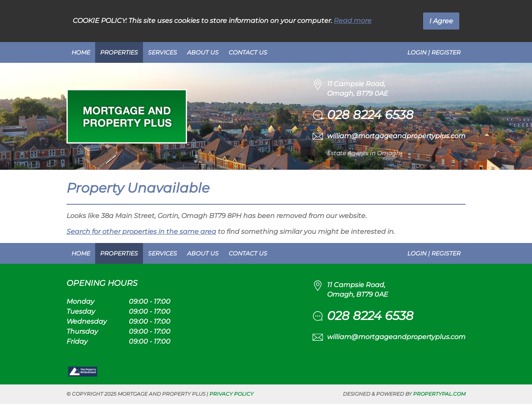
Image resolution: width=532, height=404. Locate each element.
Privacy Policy (232, 394)
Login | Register (434, 52)
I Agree (441, 21)
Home (81, 52)
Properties (119, 52)
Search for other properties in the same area (141, 232)
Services (163, 52)
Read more (353, 21)
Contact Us (248, 52)
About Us (203, 52)
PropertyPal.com (439, 394)
